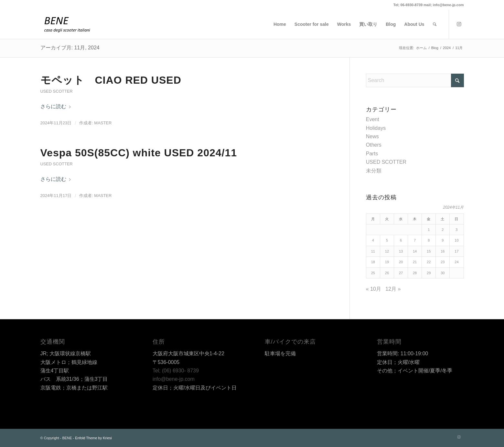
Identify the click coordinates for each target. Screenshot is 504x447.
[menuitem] (280, 24)
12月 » (393, 289)
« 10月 (374, 289)
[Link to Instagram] (459, 24)
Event (373, 119)
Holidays (376, 128)
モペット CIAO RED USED (111, 80)
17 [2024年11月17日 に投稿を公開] (456, 251)
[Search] (435, 24)
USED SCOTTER (57, 91)
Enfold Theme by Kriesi (93, 438)
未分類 (374, 171)
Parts (372, 154)
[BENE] (67, 24)
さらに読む (56, 106)
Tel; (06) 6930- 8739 (176, 371)
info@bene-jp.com (174, 379)
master (103, 123)
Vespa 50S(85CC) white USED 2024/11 (139, 153)
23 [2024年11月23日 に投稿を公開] (443, 262)
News (372, 136)
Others (374, 145)
